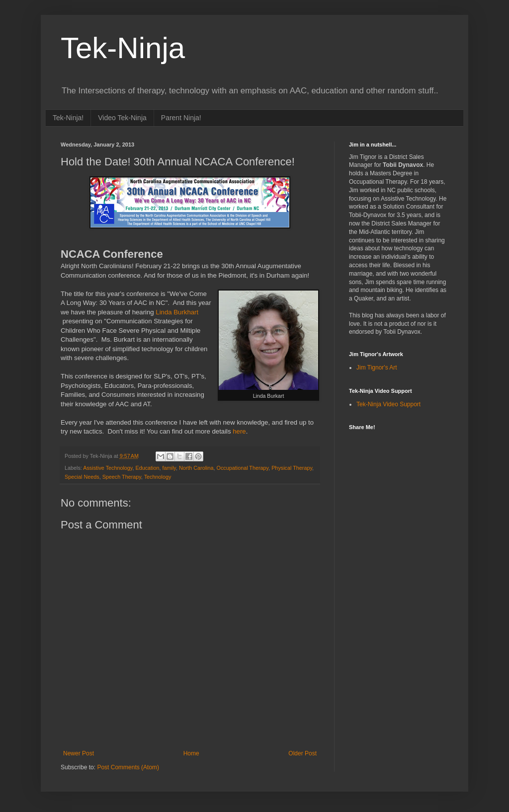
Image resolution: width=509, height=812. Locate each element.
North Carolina (196, 468)
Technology (158, 477)
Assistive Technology (108, 468)
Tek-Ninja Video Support (388, 404)
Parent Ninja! (181, 118)
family (169, 468)
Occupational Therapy (243, 468)
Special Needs (82, 477)
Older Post (302, 753)
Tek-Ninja (123, 48)
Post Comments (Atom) (128, 767)
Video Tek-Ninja (122, 118)
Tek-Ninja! (68, 118)
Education (147, 468)
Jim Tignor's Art (377, 368)
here (239, 431)
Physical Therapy (292, 468)
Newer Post (79, 753)
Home (191, 753)
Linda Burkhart (177, 312)
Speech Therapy (122, 477)
